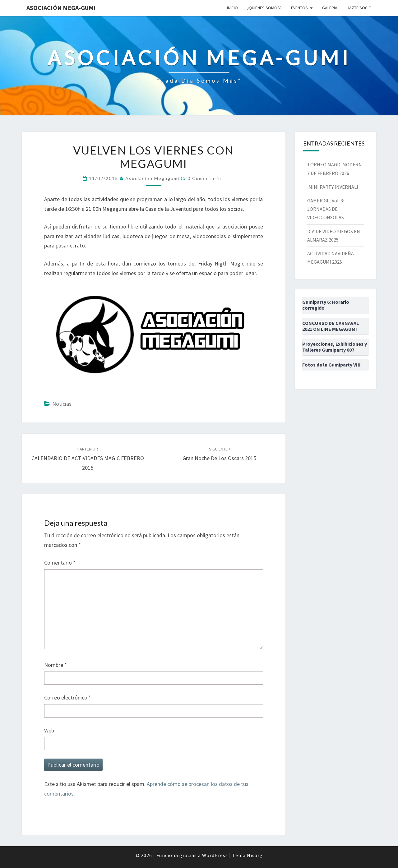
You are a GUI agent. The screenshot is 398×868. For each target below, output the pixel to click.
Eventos (299, 8)
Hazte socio (359, 8)
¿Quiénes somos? (264, 8)
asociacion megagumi (152, 178)
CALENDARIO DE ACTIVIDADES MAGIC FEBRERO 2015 (88, 459)
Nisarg (255, 855)
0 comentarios (206, 178)
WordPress (215, 855)
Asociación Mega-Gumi (61, 8)
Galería (330, 8)
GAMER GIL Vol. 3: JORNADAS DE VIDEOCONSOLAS (326, 209)
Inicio (232, 8)
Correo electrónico (68, 697)
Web (49, 730)
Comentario (60, 563)
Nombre (56, 665)
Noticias (62, 404)
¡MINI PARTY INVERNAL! (333, 187)
